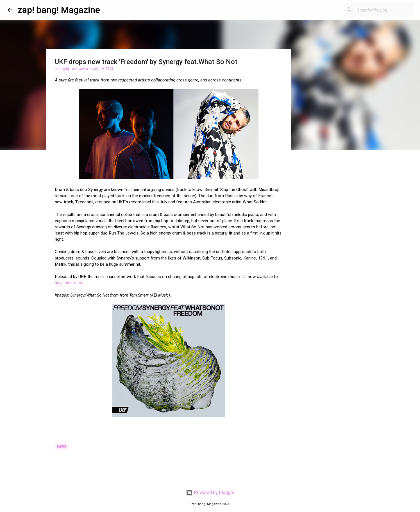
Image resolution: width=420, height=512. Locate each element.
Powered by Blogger (210, 492)
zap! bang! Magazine (59, 10)
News (62, 447)
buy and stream (69, 283)
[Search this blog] (384, 10)
